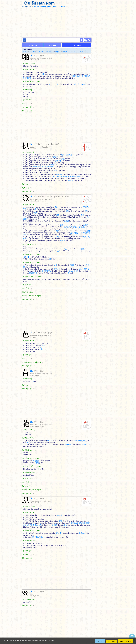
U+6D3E (32, 199)
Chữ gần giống (30, 292)
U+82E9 (32, 374)
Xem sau (111, 641)
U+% (31, 594)
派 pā (42, 52)
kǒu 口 (46, 58)
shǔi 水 (46, 199)
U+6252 (32, 147)
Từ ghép (28, 107)
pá (48, 144)
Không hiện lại (126, 641)
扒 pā (34, 52)
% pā (83, 52)
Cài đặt (100, 641)
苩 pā (59, 52)
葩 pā (67, 52)
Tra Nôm (52, 45)
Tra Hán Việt (33, 45)
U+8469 (32, 425)
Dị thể (27, 104)
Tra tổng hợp (27, 6)
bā (41, 144)
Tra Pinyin (77, 45)
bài (42, 196)
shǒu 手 (45, 147)
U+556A (32, 58)
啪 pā (26, 52)
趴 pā (75, 52)
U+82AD (32, 335)
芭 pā (50, 52)
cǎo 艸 (45, 335)
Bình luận (28, 111)
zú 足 (45, 501)
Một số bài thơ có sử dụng (33, 296)
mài (49, 196)
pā (33, 55)
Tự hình (28, 100)
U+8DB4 (32, 501)
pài (57, 196)
